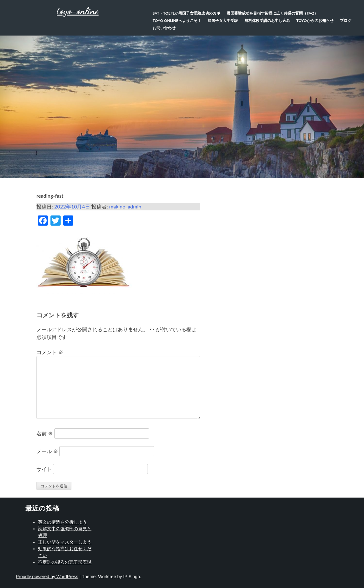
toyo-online (78, 11)
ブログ (346, 20)
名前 (45, 433)
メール (47, 451)
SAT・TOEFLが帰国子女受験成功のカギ (187, 13)
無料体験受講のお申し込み (267, 20)
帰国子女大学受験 (223, 20)
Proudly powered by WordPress (47, 577)
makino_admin (125, 206)
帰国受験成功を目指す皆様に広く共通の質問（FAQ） (272, 13)
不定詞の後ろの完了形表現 (65, 562)
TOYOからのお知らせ (315, 20)
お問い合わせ (164, 28)
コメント (50, 352)
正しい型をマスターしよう (65, 542)
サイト (44, 469)
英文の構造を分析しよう (63, 522)
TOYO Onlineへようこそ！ (177, 20)
